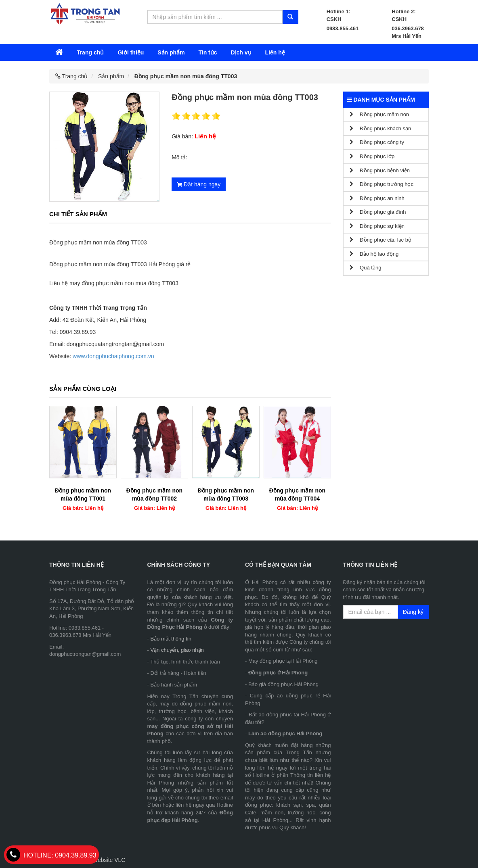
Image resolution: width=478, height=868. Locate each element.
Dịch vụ (241, 52)
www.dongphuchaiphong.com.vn (113, 356)
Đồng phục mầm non (379, 114)
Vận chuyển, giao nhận (177, 650)
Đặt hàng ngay (199, 184)
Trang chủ (90, 52)
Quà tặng (366, 268)
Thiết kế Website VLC (98, 860)
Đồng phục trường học (382, 184)
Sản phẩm (171, 52)
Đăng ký (413, 612)
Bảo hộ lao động (374, 254)
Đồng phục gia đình (378, 212)
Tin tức (208, 52)
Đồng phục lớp (372, 156)
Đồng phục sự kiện (377, 226)
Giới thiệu (131, 52)
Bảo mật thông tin (171, 639)
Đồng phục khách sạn (381, 128)
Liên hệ (275, 52)
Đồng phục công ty (377, 142)
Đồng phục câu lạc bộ (381, 240)
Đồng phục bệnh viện (380, 170)
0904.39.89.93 (51, 855)
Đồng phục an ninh (377, 198)
